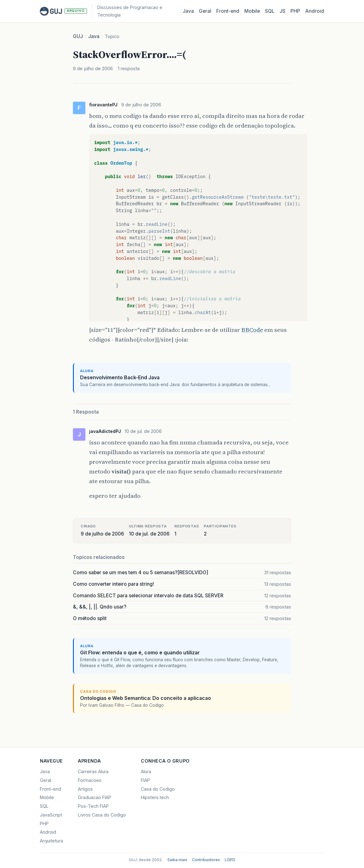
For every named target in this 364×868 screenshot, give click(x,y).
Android (315, 11)
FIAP (145, 780)
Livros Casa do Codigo (102, 815)
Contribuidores (206, 860)
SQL (270, 11)
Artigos (85, 789)
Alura (146, 771)
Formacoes (90, 780)
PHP (295, 11)
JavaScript (51, 815)
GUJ (78, 36)
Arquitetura (51, 841)
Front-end (50, 789)
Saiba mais (177, 860)
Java (188, 11)
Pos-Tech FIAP (93, 806)
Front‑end (228, 11)
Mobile (252, 11)
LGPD (230, 860)
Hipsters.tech (155, 797)
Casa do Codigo (158, 789)
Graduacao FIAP (95, 797)
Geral (205, 11)
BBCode (252, 330)
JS (283, 11)
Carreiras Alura (93, 771)
